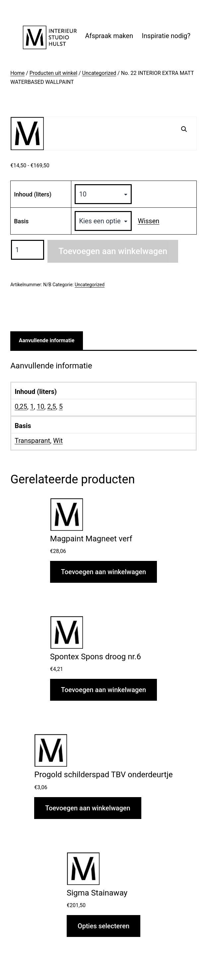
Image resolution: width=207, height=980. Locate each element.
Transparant (32, 441)
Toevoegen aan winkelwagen (113, 251)
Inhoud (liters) (33, 194)
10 (40, 407)
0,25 (21, 407)
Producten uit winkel (53, 73)
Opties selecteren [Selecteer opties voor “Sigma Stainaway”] (103, 926)
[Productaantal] (28, 250)
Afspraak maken (109, 36)
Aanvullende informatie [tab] (47, 340)
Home (17, 73)
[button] (184, 129)
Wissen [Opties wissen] (148, 221)
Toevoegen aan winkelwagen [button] (103, 572)
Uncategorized (99, 73)
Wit (58, 441)
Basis (21, 221)
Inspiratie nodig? (166, 36)
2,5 (51, 407)
